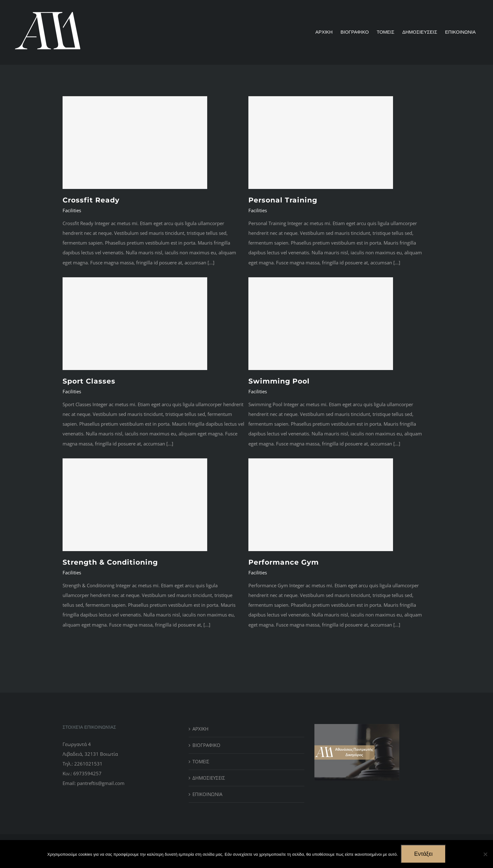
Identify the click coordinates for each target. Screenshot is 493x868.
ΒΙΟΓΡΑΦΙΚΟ (206, 745)
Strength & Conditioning (110, 562)
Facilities (72, 210)
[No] (485, 854)
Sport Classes (89, 381)
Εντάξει (423, 854)
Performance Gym (284, 562)
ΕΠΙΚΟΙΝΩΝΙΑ (207, 794)
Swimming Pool (279, 381)
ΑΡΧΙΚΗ (200, 729)
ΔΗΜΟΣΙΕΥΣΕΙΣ (209, 778)
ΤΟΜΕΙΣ (201, 761)
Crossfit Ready (91, 200)
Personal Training (283, 200)
